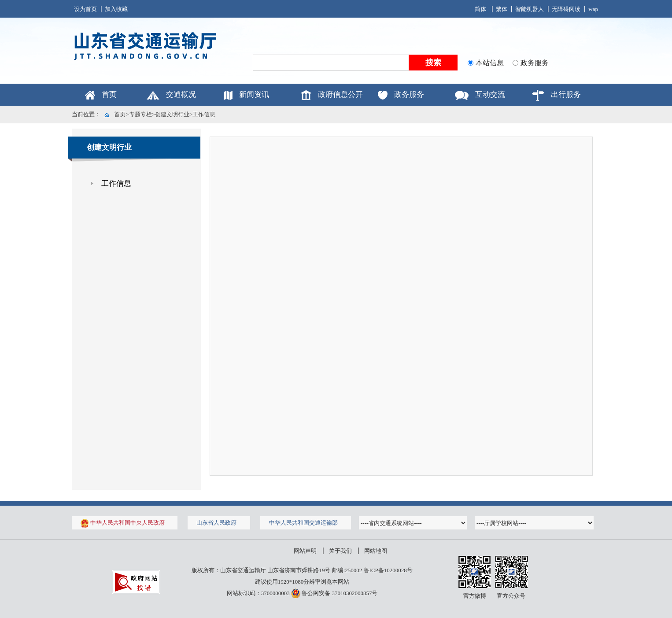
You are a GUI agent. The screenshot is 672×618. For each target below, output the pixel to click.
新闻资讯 (254, 94)
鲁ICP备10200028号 (388, 570)
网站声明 (305, 551)
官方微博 (475, 596)
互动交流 (490, 94)
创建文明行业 (172, 114)
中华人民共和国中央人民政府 (123, 523)
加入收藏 (116, 9)
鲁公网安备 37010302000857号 (334, 593)
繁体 (502, 9)
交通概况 (181, 94)
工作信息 (204, 114)
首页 (109, 94)
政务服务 (409, 94)
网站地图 (376, 551)
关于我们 (340, 551)
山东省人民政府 (216, 523)
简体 (480, 9)
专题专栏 (140, 114)
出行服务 (566, 94)
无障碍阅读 (566, 9)
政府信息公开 (340, 94)
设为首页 (85, 9)
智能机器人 (530, 9)
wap (593, 9)
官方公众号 (511, 596)
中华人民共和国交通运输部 (303, 523)
